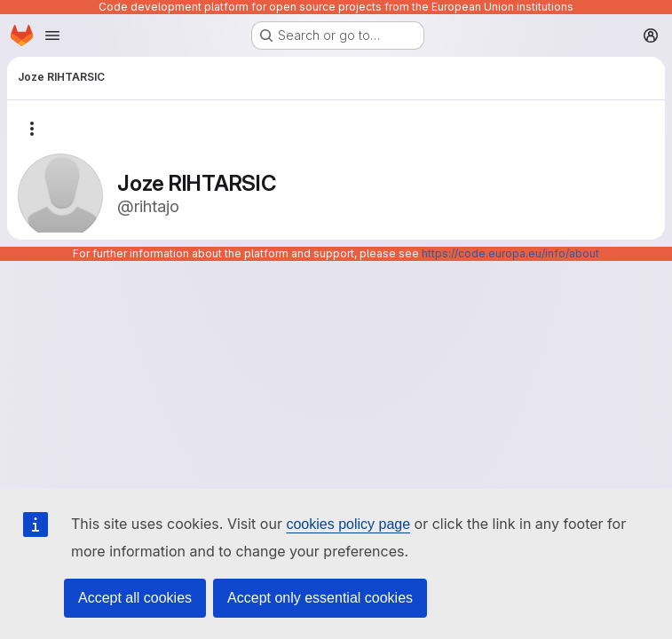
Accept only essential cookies (320, 598)
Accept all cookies (135, 598)
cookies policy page (348, 524)
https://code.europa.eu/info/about (510, 253)
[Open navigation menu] (52, 35)
